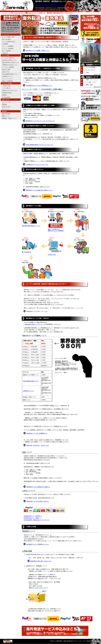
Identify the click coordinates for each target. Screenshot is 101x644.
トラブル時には (6, 88)
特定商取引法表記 (7, 93)
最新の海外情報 (6, 114)
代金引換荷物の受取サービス (31, 381)
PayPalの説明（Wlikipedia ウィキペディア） (37, 520)
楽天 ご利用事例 (6, 51)
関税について (6, 116)
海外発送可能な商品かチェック (31, 226)
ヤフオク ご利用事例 (8, 49)
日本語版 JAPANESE (17, 13)
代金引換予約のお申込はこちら (10, 63)
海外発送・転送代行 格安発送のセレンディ (50, 5)
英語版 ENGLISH (31, 13)
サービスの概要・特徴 (8, 37)
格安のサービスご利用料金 (56, 231)
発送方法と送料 (6, 69)
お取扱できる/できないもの (9, 90)
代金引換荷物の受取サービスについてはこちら (40, 145)
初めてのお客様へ (7, 39)
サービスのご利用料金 (8, 67)
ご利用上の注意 (6, 86)
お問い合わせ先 (6, 107)
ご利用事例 (5, 44)
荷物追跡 (4, 104)
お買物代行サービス (28, 391)
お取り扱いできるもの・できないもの (38, 445)
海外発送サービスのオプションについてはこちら (40, 121)
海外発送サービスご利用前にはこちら (38, 544)
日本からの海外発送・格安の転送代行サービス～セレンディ (68, 641)
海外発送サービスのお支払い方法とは (38, 501)
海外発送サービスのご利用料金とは (37, 433)
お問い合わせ (6, 100)
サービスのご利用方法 (8, 58)
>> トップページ (5, 13)
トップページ (6, 35)
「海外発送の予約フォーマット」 (34, 324)
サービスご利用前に (7, 83)
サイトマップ (6, 109)
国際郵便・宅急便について (9, 118)
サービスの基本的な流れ (9, 42)
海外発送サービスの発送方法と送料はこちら (39, 190)
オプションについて (7, 79)
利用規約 (4, 95)
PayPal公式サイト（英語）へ (32, 518)
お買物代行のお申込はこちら (10, 65)
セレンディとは (6, 102)
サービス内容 (6, 55)
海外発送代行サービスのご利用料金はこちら (39, 86)
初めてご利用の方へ (54, 229)
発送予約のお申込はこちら (9, 60)
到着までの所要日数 (7, 81)
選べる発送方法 (27, 252)
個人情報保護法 (6, 97)
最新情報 (4, 111)
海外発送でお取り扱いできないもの (41, 561)
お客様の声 (5, 53)
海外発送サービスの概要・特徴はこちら (38, 51)
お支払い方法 (52, 255)
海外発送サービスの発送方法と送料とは (38, 487)
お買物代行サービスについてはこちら (37, 165)
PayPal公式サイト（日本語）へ (33, 516)
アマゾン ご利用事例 (8, 46)
